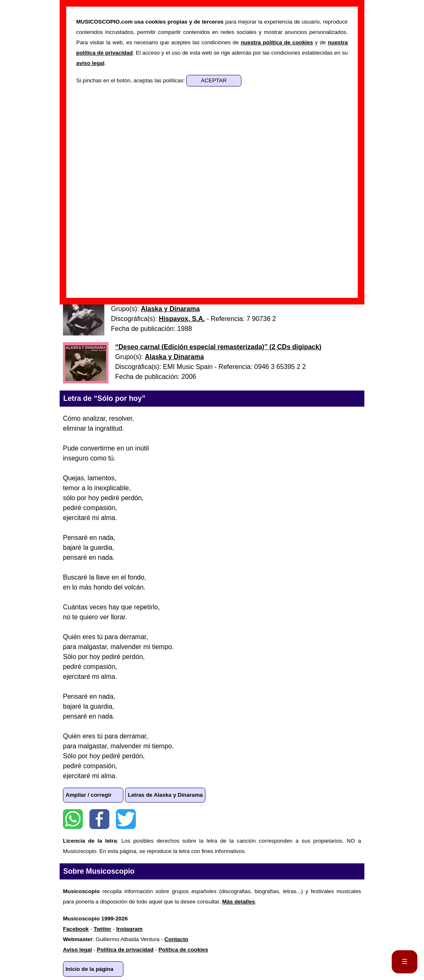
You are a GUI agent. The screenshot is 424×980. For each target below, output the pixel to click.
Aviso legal (77, 950)
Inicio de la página (89, 969)
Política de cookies (183, 950)
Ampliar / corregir (88, 795)
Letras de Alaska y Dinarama (165, 795)
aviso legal (90, 63)
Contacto (176, 939)
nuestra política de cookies (277, 42)
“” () (218, 347)
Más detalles (239, 902)
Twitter (126, 819)
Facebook (99, 819)
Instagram (130, 929)
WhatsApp (73, 819)
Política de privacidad (125, 950)
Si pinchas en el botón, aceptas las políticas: (131, 80)
